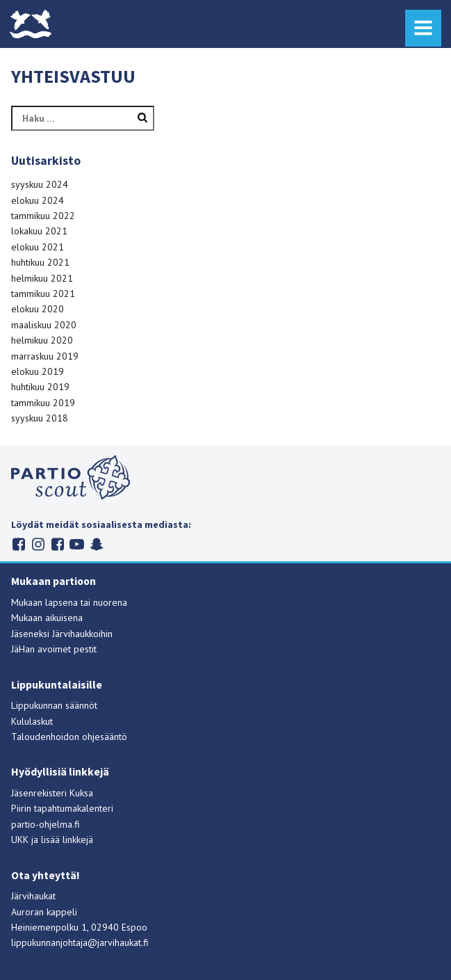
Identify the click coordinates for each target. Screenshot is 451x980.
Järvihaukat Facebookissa (18, 544)
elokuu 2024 (38, 200)
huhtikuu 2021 (40, 262)
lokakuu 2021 (39, 231)
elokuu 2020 (38, 309)
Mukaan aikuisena (47, 618)
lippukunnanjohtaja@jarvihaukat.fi (80, 942)
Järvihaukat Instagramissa (38, 544)
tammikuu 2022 (43, 216)
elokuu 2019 (38, 371)
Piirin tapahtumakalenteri (62, 808)
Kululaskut (32, 721)
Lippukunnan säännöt (54, 705)
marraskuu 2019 (45, 356)
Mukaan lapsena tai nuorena (69, 602)
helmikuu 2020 (42, 340)
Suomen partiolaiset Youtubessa (77, 544)
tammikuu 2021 (43, 294)
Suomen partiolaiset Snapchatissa (96, 544)
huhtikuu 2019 (40, 387)
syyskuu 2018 (40, 418)
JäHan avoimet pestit (54, 649)
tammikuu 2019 (43, 403)
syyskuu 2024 (40, 184)
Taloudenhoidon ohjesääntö (69, 737)
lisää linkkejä (67, 840)
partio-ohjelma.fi (46, 824)
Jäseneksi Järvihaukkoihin (62, 634)
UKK (20, 840)
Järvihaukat (33, 896)
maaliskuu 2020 (44, 325)
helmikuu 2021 (42, 278)
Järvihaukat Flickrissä (57, 544)
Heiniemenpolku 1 (49, 927)
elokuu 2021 (38, 247)
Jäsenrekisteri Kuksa (52, 793)
